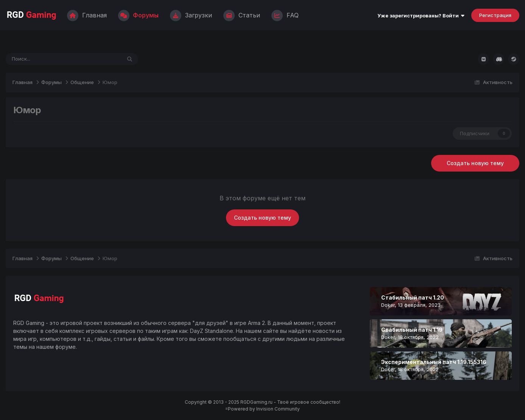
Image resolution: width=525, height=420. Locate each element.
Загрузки (191, 15)
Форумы (138, 15)
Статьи (242, 15)
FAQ (285, 15)
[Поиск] (43, 59)
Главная (87, 15)
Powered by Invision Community (264, 409)
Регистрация (495, 15)
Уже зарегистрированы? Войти (421, 16)
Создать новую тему (475, 163)
